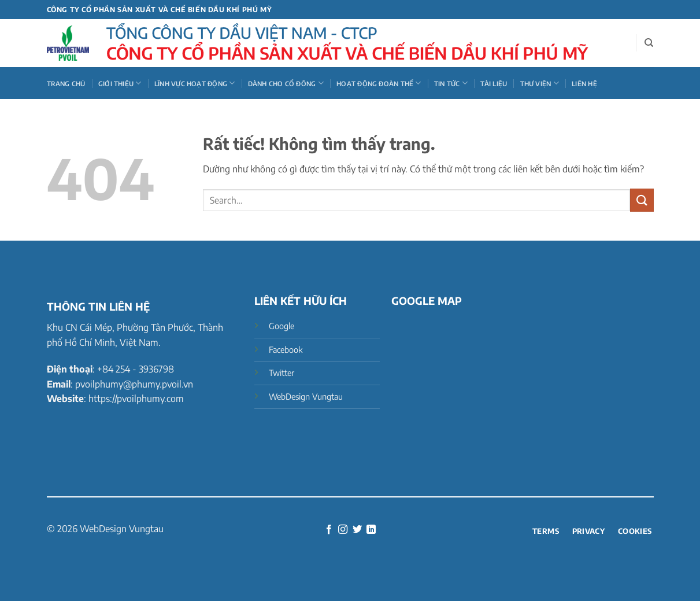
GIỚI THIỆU (120, 83)
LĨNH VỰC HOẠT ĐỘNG (195, 83)
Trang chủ (66, 83)
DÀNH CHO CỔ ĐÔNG (286, 83)
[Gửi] (642, 200)
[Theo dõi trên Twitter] (357, 530)
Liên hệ (584, 83)
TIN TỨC (451, 83)
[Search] (649, 43)
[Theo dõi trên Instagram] (343, 530)
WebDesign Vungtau (122, 529)
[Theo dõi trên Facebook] (329, 530)
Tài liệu (494, 83)
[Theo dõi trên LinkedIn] (371, 530)
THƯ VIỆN (540, 83)
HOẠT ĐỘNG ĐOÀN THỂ (379, 83)
